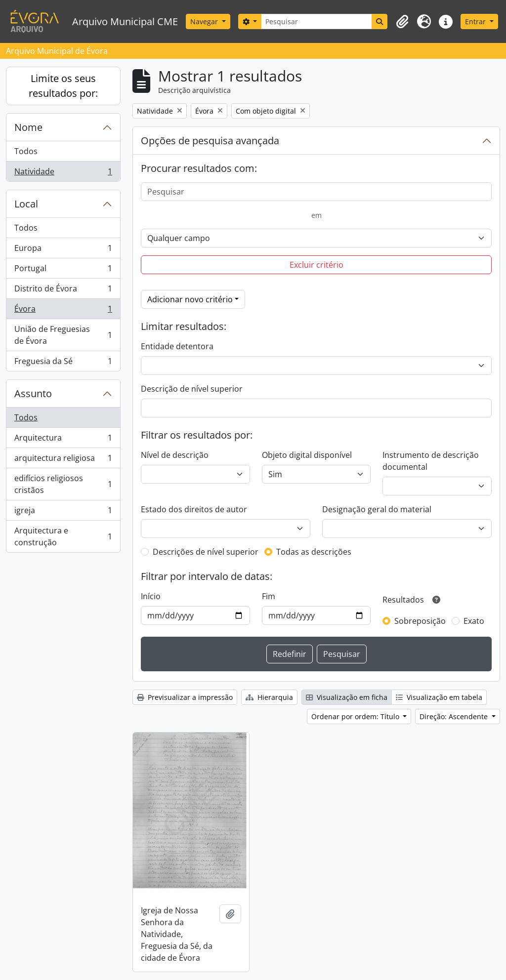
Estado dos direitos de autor (194, 509)
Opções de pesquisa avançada (210, 141)
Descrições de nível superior (206, 552)
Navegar (205, 21)
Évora (63, 311)
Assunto (33, 393)
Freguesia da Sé (63, 363)
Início (151, 596)
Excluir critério (316, 265)
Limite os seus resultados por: (63, 86)
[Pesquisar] (316, 21)
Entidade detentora (177, 346)
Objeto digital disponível (307, 455)
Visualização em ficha (347, 697)
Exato (474, 621)
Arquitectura (63, 440)
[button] (402, 22)
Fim (269, 596)
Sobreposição (420, 621)
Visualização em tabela (439, 697)
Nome (28, 127)
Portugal (63, 270)
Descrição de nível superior (192, 389)
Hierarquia (269, 697)
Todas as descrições (314, 552)
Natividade (63, 173)
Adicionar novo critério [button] (190, 299)
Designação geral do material (377, 509)
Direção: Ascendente (455, 716)
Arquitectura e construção (63, 536)
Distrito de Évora (63, 291)
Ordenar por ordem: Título (356, 716)
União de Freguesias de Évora (63, 335)
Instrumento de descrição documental (431, 461)
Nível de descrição (175, 455)
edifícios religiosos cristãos (63, 484)
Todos (26, 151)
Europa (63, 250)
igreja (63, 512)
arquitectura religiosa (63, 460)
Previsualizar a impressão (185, 697)
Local (26, 204)
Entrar (476, 21)
